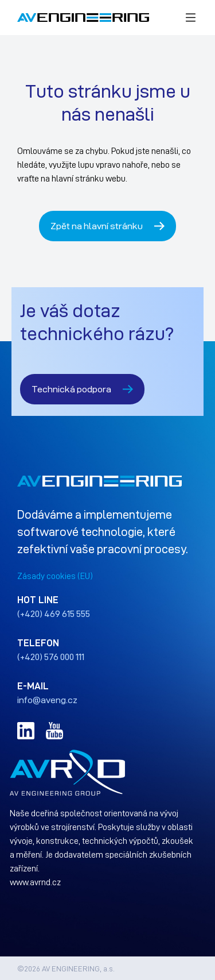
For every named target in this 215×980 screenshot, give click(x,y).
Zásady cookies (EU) (55, 576)
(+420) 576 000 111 (51, 657)
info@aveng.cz (47, 700)
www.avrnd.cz (35, 882)
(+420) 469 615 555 (54, 614)
